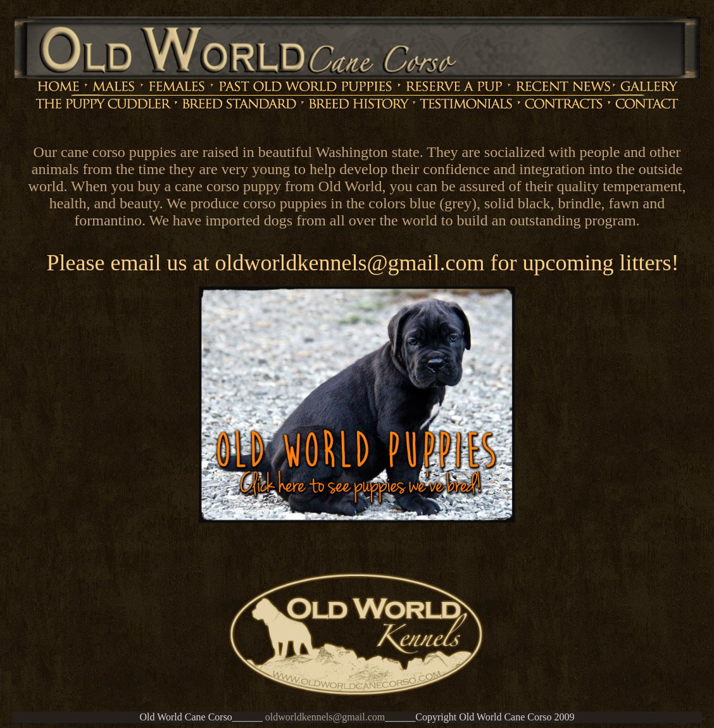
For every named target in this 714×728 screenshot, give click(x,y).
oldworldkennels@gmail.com (325, 717)
